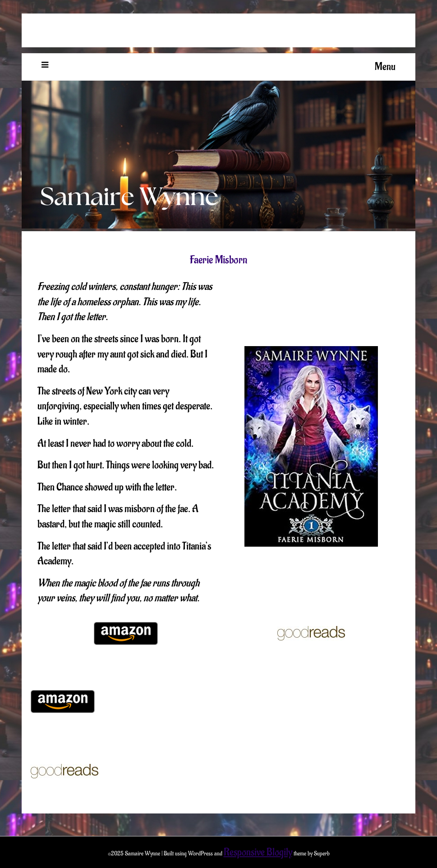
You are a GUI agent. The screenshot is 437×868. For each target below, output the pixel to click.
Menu (385, 67)
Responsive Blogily (258, 852)
